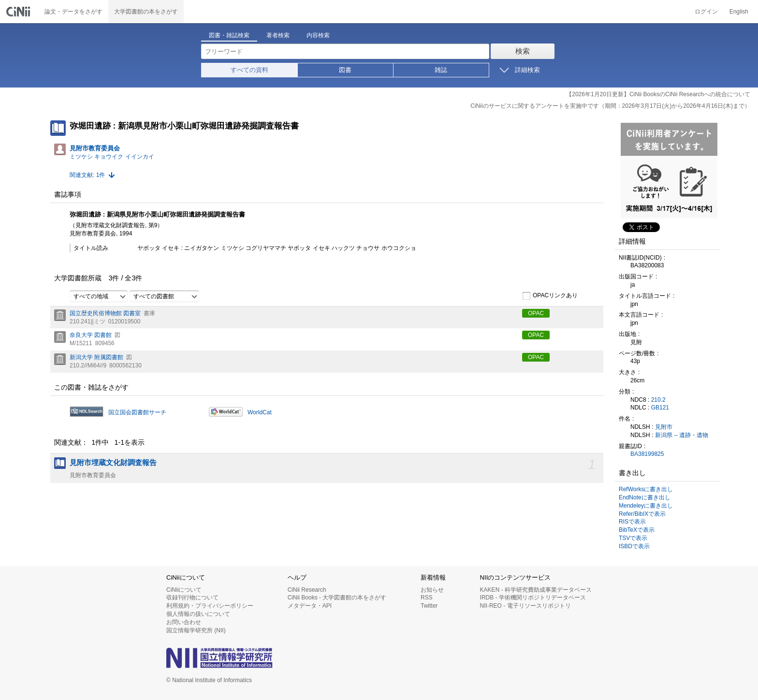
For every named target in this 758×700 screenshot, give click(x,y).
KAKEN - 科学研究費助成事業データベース (536, 590)
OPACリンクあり (550, 296)
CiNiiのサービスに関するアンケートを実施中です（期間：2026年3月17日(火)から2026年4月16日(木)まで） (610, 106)
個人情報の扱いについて (198, 614)
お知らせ (432, 590)
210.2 (658, 400)
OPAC (536, 313)
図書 (345, 70)
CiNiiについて (184, 590)
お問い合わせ (184, 622)
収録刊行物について (192, 598)
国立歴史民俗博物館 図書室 (105, 313)
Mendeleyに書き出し (646, 506)
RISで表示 (632, 522)
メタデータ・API (310, 606)
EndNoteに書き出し (645, 497)
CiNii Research (307, 590)
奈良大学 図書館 (91, 335)
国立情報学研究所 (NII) (196, 630)
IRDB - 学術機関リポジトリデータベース (533, 598)
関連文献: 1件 (87, 175)
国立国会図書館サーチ (137, 412)
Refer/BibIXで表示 (642, 514)
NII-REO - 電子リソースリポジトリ (525, 606)
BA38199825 (647, 454)
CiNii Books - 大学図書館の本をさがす (337, 598)
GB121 (660, 408)
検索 (523, 51)
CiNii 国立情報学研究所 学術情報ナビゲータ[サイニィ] (19, 12)
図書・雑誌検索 (229, 35)
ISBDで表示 (634, 546)
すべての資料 (249, 70)
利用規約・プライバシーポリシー (210, 606)
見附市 (664, 427)
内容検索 (318, 35)
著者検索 (278, 35)
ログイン (706, 12)
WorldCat (260, 412)
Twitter (429, 606)
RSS (427, 598)
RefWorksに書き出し (646, 489)
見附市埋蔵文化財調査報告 (113, 463)
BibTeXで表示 (637, 530)
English (739, 12)
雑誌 (441, 70)
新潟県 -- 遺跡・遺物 (682, 435)
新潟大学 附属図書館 (96, 357)
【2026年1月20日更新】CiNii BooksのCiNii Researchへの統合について (658, 94)
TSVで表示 (633, 538)
